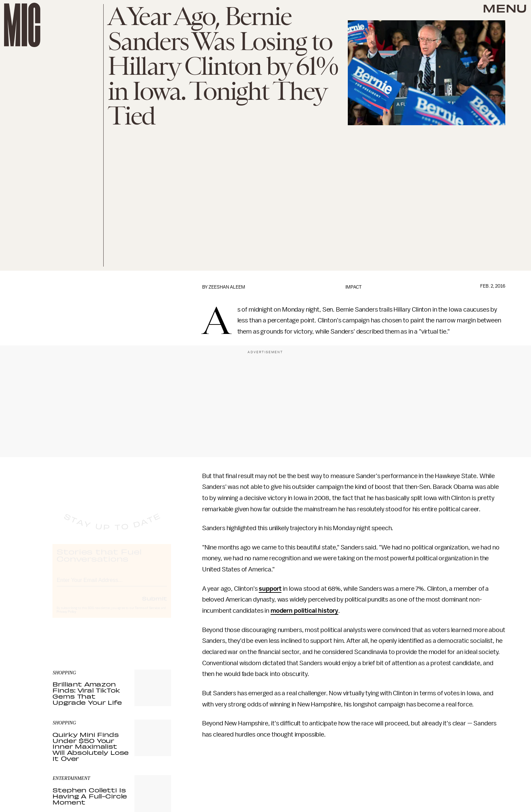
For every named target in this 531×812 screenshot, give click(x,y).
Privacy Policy (66, 618)
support (270, 589)
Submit (154, 605)
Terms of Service (147, 614)
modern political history (304, 611)
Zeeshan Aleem (227, 287)
